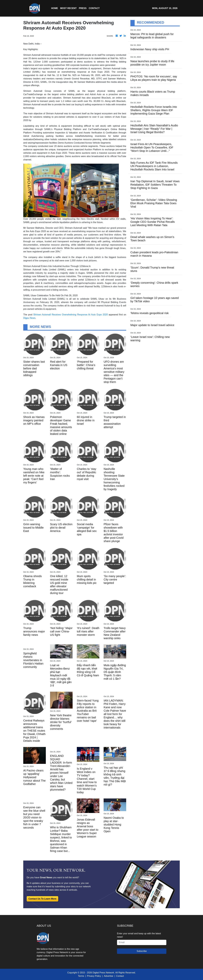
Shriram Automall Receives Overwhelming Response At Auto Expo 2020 (70, 315)
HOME (55, 8)
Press (83, 8)
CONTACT (94, 8)
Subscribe (142, 951)
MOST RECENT (68, 8)
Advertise (109, 976)
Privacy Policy (94, 976)
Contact (120, 976)
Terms (81, 976)
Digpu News (29, 318)
